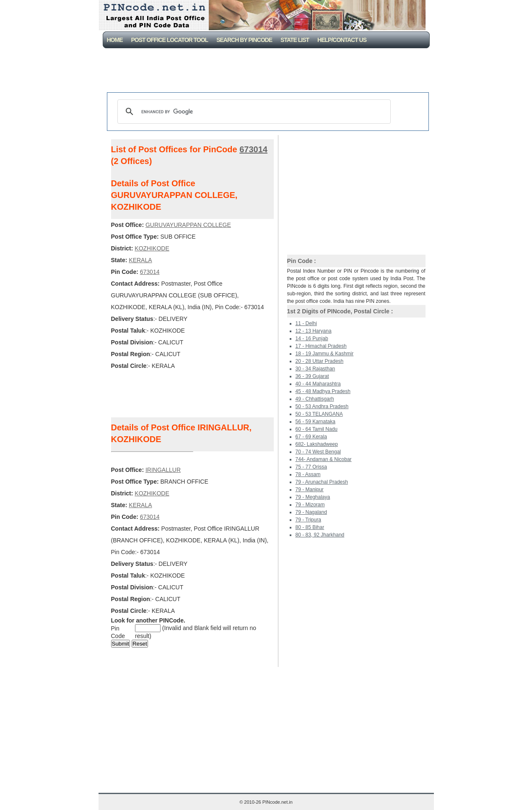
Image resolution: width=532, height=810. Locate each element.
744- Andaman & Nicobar (324, 459)
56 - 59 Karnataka (315, 422)
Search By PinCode (244, 40)
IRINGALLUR (163, 470)
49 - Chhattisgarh (315, 399)
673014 (253, 149)
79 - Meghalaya (313, 497)
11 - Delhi (306, 323)
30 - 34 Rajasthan (315, 369)
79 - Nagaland (311, 512)
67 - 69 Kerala (311, 437)
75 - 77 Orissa (311, 467)
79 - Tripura (308, 520)
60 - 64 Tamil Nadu (317, 429)
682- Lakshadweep (317, 444)
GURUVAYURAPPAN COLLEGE (188, 225)
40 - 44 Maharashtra (318, 384)
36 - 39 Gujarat (312, 376)
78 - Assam (308, 474)
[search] (253, 112)
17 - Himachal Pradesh (321, 346)
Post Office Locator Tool (170, 40)
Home (115, 40)
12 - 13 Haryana (314, 331)
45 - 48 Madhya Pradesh (323, 391)
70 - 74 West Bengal (318, 452)
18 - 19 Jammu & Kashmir (325, 354)
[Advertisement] (268, 71)
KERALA (140, 260)
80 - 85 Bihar (310, 527)
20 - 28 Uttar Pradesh (320, 361)
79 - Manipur (310, 490)
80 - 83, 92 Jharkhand (320, 535)
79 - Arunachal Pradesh (322, 482)
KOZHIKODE (152, 248)
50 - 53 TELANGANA (319, 414)
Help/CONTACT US (342, 40)
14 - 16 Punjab (312, 339)
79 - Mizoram (310, 505)
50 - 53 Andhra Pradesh (322, 406)
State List (295, 40)
